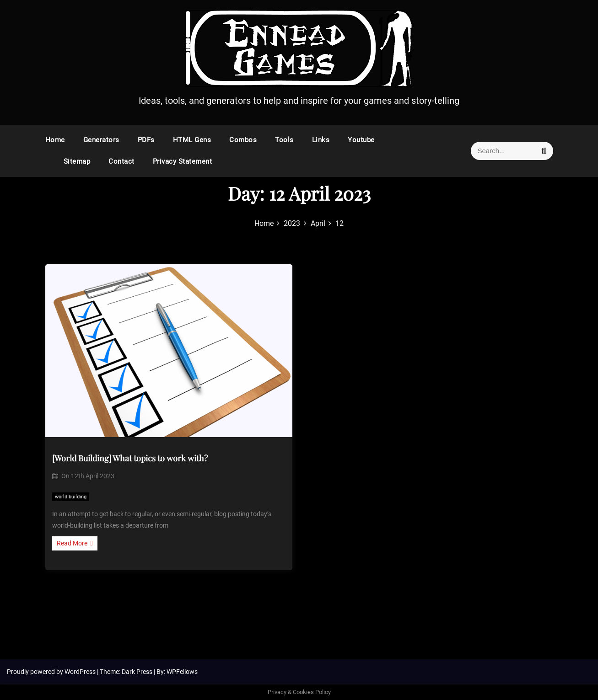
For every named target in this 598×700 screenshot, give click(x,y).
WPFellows (182, 672)
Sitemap (77, 161)
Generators (101, 140)
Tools (284, 140)
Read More (75, 543)
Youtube (361, 140)
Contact (121, 161)
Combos (243, 140)
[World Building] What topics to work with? (130, 458)
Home (55, 140)
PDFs (146, 140)
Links (321, 140)
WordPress (81, 672)
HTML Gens (192, 140)
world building (71, 497)
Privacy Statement (183, 161)
